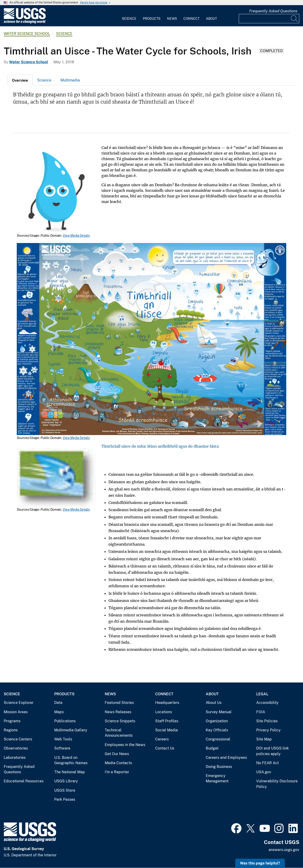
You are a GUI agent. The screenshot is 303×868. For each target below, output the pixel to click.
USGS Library (66, 781)
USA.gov (264, 772)
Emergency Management (217, 778)
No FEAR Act (268, 763)
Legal (262, 694)
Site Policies (267, 721)
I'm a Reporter (117, 772)
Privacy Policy (268, 730)
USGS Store (65, 790)
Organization (217, 721)
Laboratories (15, 758)
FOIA (261, 712)
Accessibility (267, 703)
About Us (214, 703)
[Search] (295, 19)
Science (129, 19)
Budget (212, 748)
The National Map (70, 772)
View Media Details (76, 236)
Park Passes (65, 799)
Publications (65, 721)
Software (62, 748)
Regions (11, 730)
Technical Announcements (119, 733)
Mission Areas (16, 712)
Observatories (16, 748)
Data (58, 703)
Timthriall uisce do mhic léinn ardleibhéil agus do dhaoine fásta (160, 446)
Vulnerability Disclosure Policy (277, 784)
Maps (59, 712)
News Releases (118, 712)
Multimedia (70, 80)
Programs (12, 721)
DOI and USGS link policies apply (273, 751)
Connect (191, 19)
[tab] (20, 80)
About (211, 19)
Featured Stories (119, 703)
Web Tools (63, 739)
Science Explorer (19, 703)
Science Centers (18, 739)
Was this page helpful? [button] (260, 863)
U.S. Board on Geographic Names (71, 760)
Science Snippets (120, 721)
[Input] (269, 19)
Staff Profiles (167, 721)
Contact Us (165, 748)
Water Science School (27, 34)
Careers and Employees (226, 758)
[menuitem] (129, 16)
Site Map (264, 739)
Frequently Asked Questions (273, 11)
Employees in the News (125, 745)
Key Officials (217, 730)
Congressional (218, 739)
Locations (164, 712)
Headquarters (167, 703)
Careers (162, 739)
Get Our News (117, 754)
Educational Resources (24, 781)
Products (152, 19)
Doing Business (219, 767)
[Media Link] (56, 192)
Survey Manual (219, 712)
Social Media (167, 730)
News (172, 19)
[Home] (25, 22)
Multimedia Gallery (71, 730)
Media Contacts (118, 763)
